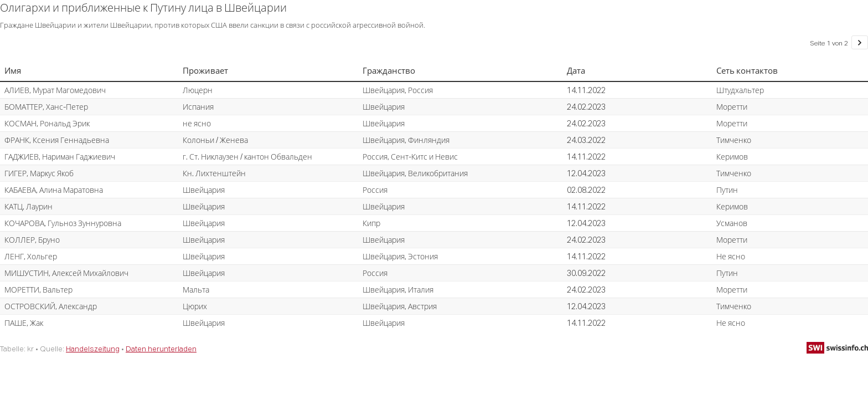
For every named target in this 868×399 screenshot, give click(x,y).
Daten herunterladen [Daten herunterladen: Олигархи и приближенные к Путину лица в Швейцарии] (161, 349)
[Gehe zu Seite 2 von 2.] (860, 42)
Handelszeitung (93, 349)
